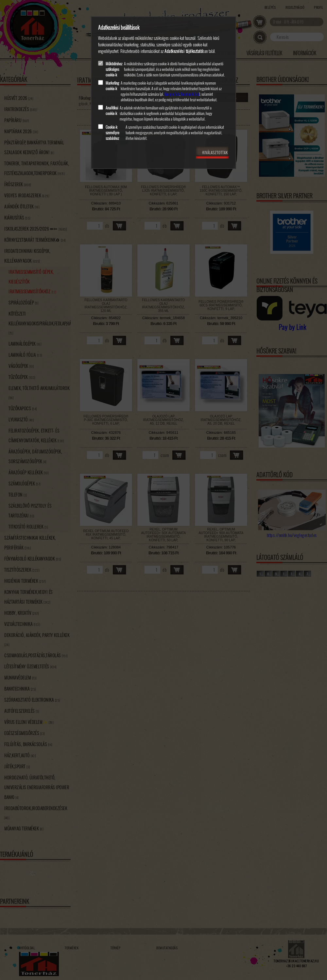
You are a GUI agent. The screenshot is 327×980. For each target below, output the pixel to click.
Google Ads (172, 94)
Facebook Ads (190, 94)
